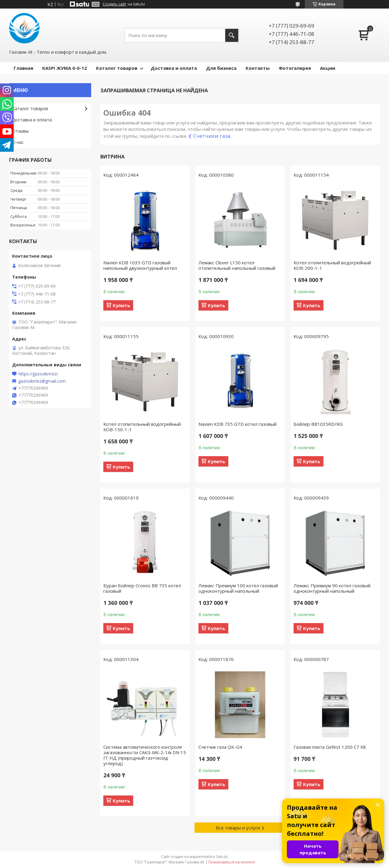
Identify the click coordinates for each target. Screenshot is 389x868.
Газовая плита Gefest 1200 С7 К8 (330, 747)
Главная (23, 68)
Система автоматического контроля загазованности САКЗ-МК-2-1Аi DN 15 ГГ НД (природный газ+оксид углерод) (145, 755)
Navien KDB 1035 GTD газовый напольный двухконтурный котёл (140, 265)
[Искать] (232, 35)
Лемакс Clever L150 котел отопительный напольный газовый (237, 265)
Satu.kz (222, 857)
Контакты (258, 68)
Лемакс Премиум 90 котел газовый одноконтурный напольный (332, 588)
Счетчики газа (212, 136)
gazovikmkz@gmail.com (42, 381)
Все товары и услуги (238, 828)
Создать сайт (114, 4)
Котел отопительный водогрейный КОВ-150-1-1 (142, 427)
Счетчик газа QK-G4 (220, 747)
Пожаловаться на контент (232, 862)
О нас (18, 142)
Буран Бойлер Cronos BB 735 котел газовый (142, 588)
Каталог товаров (117, 68)
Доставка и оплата (174, 68)
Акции (328, 68)
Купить (121, 305)
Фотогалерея (295, 68)
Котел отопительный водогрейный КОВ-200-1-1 (332, 265)
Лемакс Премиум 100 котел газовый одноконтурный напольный (238, 588)
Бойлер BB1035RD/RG (318, 424)
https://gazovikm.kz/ (38, 374)
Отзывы (20, 131)
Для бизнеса (221, 68)
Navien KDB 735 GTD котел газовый (238, 424)
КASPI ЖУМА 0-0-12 (65, 68)
